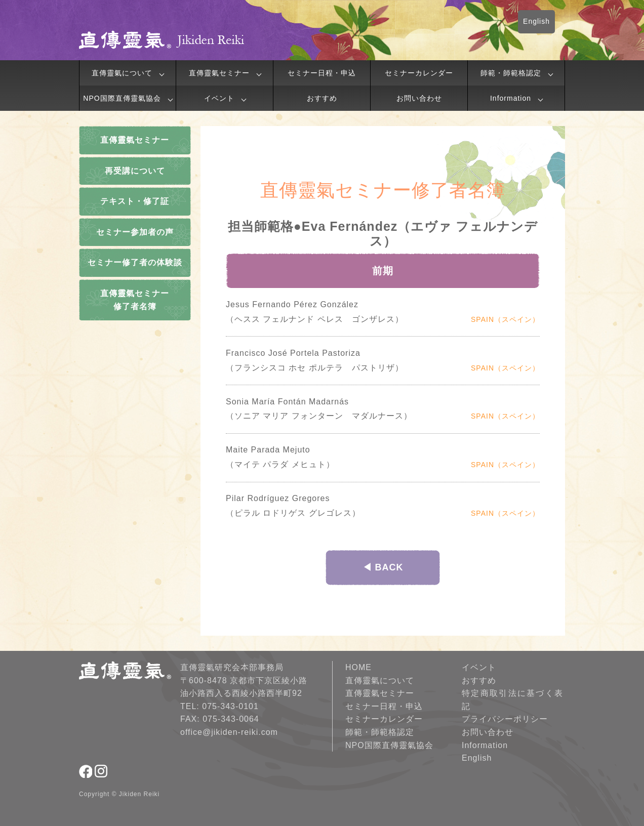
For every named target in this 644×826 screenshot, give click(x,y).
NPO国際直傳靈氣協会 (122, 98)
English (536, 21)
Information (511, 98)
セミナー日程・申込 (322, 73)
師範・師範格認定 (511, 73)
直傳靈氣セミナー (219, 73)
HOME (358, 667)
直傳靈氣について (122, 73)
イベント (219, 98)
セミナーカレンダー (419, 73)
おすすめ (322, 98)
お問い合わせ (419, 98)
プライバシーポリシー (505, 719)
